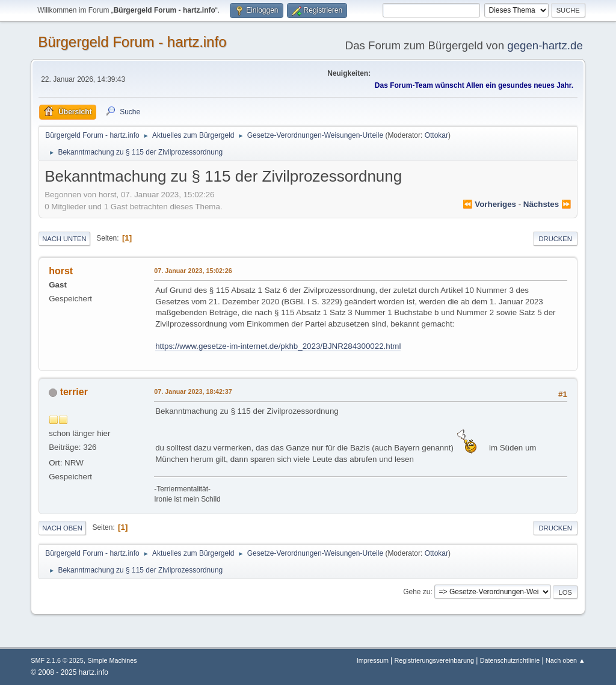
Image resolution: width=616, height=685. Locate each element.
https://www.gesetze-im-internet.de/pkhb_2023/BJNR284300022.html (278, 346)
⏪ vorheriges (489, 204)
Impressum (374, 660)
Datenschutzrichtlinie (510, 660)
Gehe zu (417, 592)
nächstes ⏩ (547, 204)
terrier (74, 392)
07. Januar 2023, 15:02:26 (193, 271)
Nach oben (62, 528)
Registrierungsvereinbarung (434, 660)
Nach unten (64, 239)
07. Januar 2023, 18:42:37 (193, 392)
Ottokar (436, 135)
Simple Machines (112, 660)
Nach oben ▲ (565, 660)
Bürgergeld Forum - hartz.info (132, 42)
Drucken (555, 239)
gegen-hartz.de (545, 45)
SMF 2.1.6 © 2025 (57, 660)
